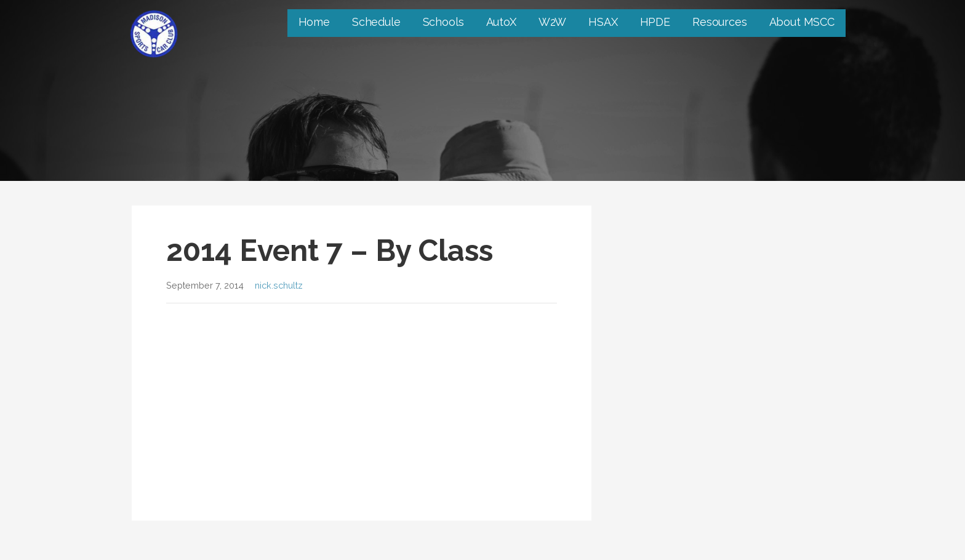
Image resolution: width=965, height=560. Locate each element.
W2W (553, 22)
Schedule (376, 22)
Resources (720, 22)
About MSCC (802, 22)
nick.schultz (279, 285)
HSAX (603, 22)
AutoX (501, 22)
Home (314, 22)
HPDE (655, 22)
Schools (443, 22)
